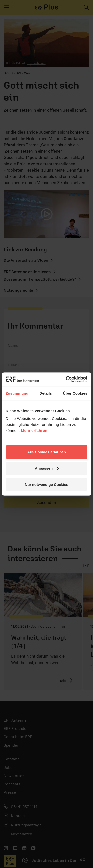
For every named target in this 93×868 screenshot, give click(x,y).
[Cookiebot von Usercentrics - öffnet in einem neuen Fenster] (66, 379)
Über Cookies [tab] (75, 393)
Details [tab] (46, 393)
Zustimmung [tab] (17, 393)
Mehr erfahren (34, 430)
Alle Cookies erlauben (46, 452)
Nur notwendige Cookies (47, 484)
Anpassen (47, 468)
